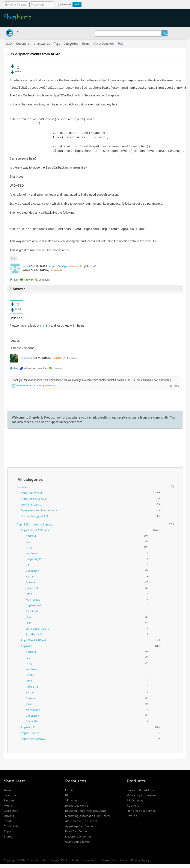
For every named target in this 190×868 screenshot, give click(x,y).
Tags (57, 43)
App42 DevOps (58, 266)
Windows (32, 553)
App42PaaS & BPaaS (33, 640)
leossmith (77, 266)
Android (31, 536)
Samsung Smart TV (38, 629)
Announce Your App (33, 499)
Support (9, 831)
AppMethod (33, 605)
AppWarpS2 (28, 727)
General (22, 487)
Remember (66, 5)
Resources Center (77, 806)
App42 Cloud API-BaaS (35, 530)
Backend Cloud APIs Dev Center (86, 811)
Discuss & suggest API (34, 516)
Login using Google (123, 4)
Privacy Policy (140, 860)
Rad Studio (33, 611)
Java (28, 617)
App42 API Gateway (33, 739)
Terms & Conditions (114, 860)
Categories (71, 43)
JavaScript (32, 588)
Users (86, 43)
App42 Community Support (35, 524)
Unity (29, 547)
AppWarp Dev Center (79, 826)
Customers (11, 811)
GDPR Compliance (77, 842)
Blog (68, 795)
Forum (21, 33)
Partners (9, 800)
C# (27, 565)
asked (26, 266)
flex (13, 258)
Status (8, 837)
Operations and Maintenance (39, 510)
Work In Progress (31, 504)
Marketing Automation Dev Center (88, 816)
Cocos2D (31, 721)
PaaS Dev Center (76, 831)
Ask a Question (104, 43)
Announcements (31, 493)
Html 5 (30, 675)
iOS (28, 542)
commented (23, 386)
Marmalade (33, 600)
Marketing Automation (142, 795)
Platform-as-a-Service (141, 811)
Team (7, 790)
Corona (30, 582)
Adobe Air (32, 687)
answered (26, 358)
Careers (9, 816)
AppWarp (27, 646)
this (42, 326)
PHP (28, 623)
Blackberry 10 (34, 634)
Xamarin (31, 576)
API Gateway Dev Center (81, 821)
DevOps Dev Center (78, 837)
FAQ (120, 43)
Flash (29, 594)
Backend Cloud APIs (140, 790)
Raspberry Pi (34, 559)
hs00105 (57, 358)
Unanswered (42, 43)
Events (8, 821)
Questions (23, 43)
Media (8, 806)
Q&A (9, 43)
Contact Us (11, 826)
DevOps (132, 816)
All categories (30, 480)
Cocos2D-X (32, 571)
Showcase (72, 800)
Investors (10, 795)
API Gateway (135, 800)
